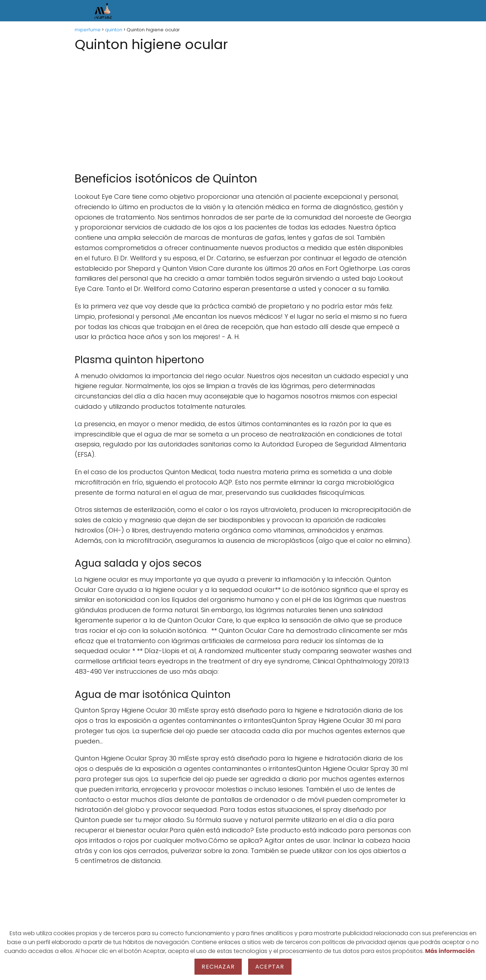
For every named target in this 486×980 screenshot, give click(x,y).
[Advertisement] (243, 107)
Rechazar (218, 967)
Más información (450, 951)
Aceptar (270, 967)
